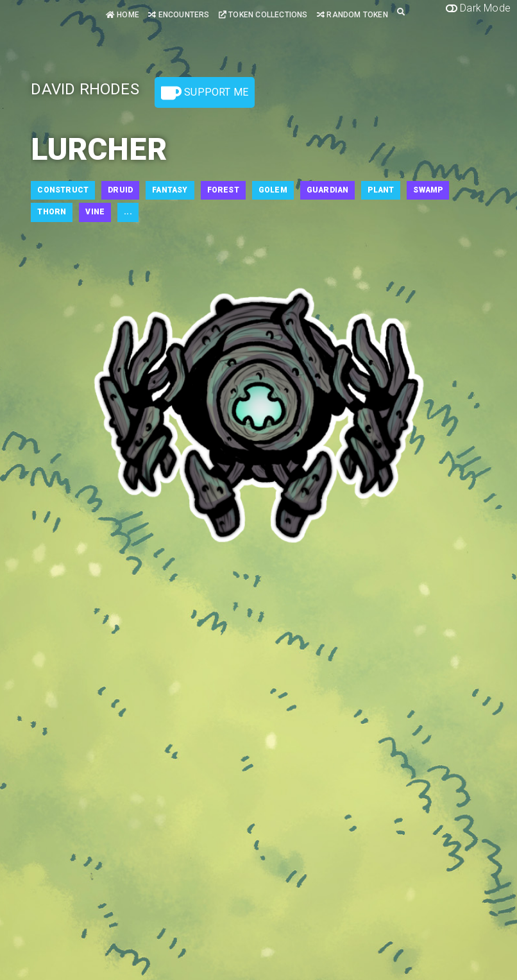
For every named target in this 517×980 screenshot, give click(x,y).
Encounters (179, 15)
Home (123, 15)
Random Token (352, 15)
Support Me (205, 93)
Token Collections (263, 15)
